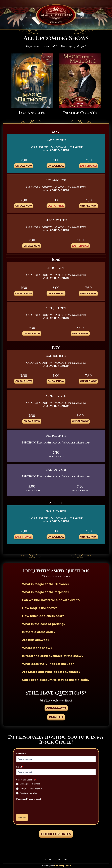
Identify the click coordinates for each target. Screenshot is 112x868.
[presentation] (38, 807)
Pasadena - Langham (29, 793)
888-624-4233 (56, 708)
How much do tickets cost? (43, 616)
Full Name (21, 754)
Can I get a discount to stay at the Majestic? (56, 680)
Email (20, 767)
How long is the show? (39, 608)
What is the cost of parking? (44, 624)
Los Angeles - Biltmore (30, 784)
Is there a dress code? (39, 632)
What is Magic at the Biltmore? (46, 584)
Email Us (56, 717)
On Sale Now (24, 166)
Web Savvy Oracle (63, 866)
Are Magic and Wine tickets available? (51, 672)
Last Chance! (88, 166)
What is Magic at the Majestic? (46, 592)
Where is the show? (37, 648)
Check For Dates (56, 834)
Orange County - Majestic (31, 788)
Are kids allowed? (36, 640)
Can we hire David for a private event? (51, 600)
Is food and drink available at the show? (53, 656)
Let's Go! (22, 817)
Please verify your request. (29, 799)
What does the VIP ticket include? (48, 664)
